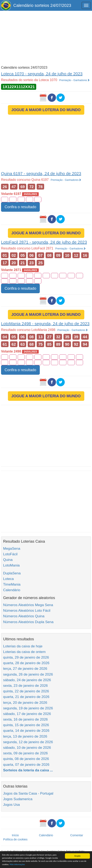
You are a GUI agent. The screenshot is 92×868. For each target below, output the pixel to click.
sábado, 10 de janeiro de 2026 (27, 748)
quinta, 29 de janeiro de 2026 (26, 657)
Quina (8, 560)
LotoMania (11, 565)
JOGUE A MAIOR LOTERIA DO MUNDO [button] (46, 110)
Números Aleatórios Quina (24, 616)
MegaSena (12, 549)
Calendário (12, 590)
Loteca (8, 579)
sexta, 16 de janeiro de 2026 (25, 719)
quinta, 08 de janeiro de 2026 (26, 759)
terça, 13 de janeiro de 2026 (25, 736)
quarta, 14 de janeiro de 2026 (26, 731)
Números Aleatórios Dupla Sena (28, 622)
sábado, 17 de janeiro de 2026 (27, 714)
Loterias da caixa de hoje (23, 646)
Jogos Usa (11, 805)
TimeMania (12, 584)
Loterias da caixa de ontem (24, 652)
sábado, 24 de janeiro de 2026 (27, 680)
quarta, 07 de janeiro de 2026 (26, 765)
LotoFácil (10, 554)
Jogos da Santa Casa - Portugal (28, 793)
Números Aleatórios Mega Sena (28, 605)
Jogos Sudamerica (18, 799)
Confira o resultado (20, 207)
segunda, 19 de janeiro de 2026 (28, 708)
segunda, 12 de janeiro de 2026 (28, 742)
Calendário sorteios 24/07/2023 (42, 5)
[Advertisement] (46, 38)
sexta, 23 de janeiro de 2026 (25, 686)
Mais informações (17, 864)
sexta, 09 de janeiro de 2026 (25, 753)
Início (15, 835)
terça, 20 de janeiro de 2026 (25, 703)
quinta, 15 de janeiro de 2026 (26, 725)
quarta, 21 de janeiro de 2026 (26, 697)
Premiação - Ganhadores (75, 80)
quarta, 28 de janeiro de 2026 (26, 663)
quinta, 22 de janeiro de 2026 (26, 691)
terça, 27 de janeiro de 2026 (25, 669)
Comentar (77, 835)
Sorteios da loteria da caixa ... (28, 770)
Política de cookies (15, 839)
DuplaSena (12, 573)
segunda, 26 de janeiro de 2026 (28, 674)
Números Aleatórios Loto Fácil (27, 611)
